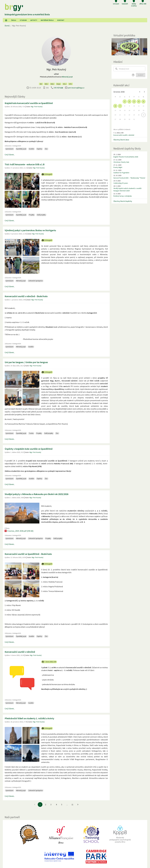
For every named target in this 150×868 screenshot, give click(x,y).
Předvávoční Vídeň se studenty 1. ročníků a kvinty (29, 718)
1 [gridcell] (125, 101)
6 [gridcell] (115, 106)
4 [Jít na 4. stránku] (56, 805)
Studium (23, 20)
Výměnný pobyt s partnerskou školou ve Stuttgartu (30, 230)
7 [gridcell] (120, 106)
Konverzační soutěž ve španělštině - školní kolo (28, 554)
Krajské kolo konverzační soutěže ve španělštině (29, 103)
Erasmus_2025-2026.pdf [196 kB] (19, 531)
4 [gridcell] (139, 101)
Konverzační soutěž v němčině (20, 652)
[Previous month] (140, 92)
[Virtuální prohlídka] (129, 47)
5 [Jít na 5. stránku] (62, 805)
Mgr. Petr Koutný (37, 107)
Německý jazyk (67, 77)
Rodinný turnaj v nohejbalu (123, 196)
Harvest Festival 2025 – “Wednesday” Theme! (129, 178)
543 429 (58, 88)
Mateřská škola (47, 20)
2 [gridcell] (129, 101)
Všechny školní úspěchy (123, 201)
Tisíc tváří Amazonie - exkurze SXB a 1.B (25, 164)
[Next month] (144, 92)
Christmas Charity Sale (121, 162)
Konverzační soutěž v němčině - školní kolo (26, 296)
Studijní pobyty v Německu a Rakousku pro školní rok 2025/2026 (37, 494)
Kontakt (61, 20)
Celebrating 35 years (121, 183)
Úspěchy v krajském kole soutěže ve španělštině (29, 449)
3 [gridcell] (134, 101)
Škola (14, 20)
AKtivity (34, 20)
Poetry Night (118, 167)
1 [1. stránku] (40, 805)
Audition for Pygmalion (121, 173)
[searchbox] (132, 69)
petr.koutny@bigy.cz (76, 88)
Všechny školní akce (121, 140)
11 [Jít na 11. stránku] (72, 805)
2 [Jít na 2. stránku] (46, 805)
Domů (7, 26)
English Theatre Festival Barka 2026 (126, 157)
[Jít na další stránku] (78, 805)
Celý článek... (10, 155)
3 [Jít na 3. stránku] (51, 805)
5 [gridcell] (143, 101)
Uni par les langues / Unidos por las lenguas (26, 362)
